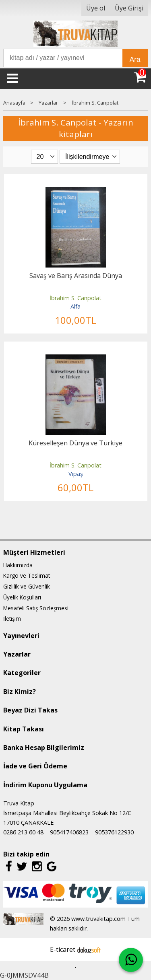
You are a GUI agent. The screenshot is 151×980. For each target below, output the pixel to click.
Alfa (75, 306)
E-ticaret (63, 949)
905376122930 (114, 832)
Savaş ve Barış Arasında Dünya (76, 276)
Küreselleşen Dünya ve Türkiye (75, 443)
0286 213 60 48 (23, 832)
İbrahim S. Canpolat (75, 298)
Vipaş (76, 474)
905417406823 (69, 832)
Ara (135, 60)
